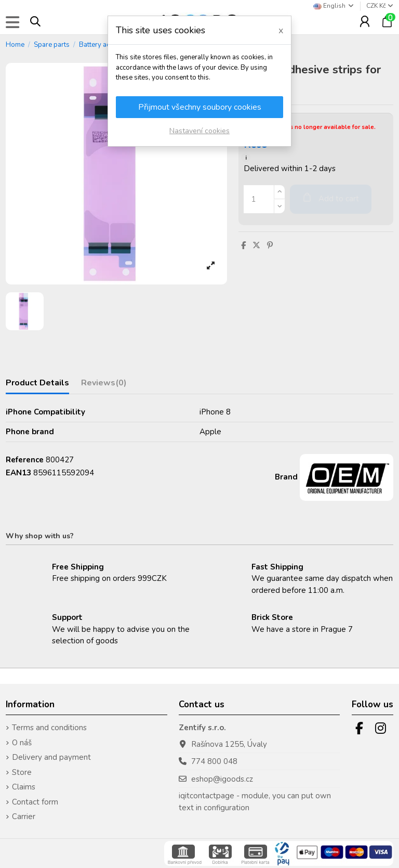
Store (22, 772)
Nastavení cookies (199, 131)
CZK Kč (380, 6)
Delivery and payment (51, 757)
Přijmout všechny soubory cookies (200, 107)
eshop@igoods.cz (222, 779)
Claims (24, 787)
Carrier (24, 817)
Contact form (35, 802)
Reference (25, 460)
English (334, 6)
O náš (22, 743)
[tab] (104, 385)
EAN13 (18, 473)
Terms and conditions (49, 728)
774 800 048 (214, 761)
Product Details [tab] (37, 383)
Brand (286, 477)
